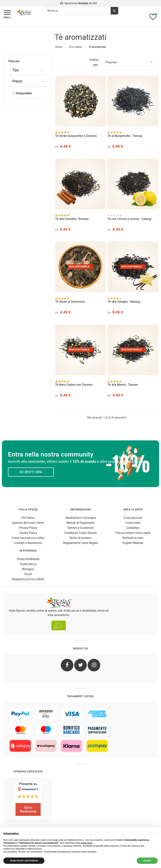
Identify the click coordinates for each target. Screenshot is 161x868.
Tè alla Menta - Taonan (123, 385)
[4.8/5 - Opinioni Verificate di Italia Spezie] (28, 800)
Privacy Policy (28, 528)
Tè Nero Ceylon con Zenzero (74, 385)
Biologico (28, 569)
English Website (133, 543)
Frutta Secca (28, 564)
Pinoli (28, 574)
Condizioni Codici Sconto (80, 533)
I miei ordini (133, 523)
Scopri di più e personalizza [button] (24, 861)
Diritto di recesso (80, 538)
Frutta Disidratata (28, 559)
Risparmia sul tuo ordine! (28, 579)
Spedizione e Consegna (80, 518)
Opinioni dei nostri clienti (28, 523)
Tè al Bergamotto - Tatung (125, 136)
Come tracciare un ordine (28, 538)
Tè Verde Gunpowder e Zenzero (76, 136)
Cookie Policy (28, 533)
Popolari (130, 62)
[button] (156, 834)
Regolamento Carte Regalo (80, 543)
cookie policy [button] (86, 843)
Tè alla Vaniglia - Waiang (124, 302)
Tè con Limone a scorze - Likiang (129, 219)
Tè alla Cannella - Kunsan (72, 219)
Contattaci (133, 528)
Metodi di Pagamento (80, 523)
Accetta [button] (147, 861)
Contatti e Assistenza (28, 543)
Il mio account (133, 518)
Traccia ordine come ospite (133, 533)
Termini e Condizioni (81, 528)
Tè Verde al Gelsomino (70, 302)
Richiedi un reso (133, 538)
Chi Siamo (28, 518)
